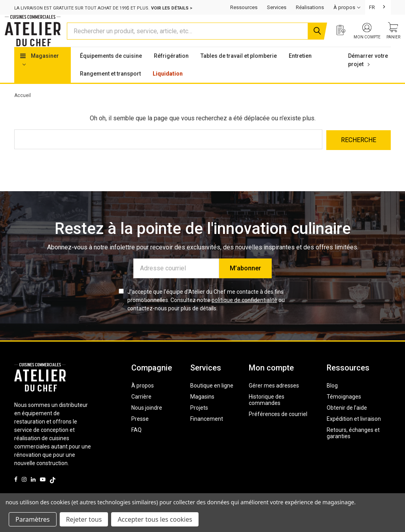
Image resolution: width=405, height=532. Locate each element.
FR (372, 7)
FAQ (136, 444)
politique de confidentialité (244, 314)
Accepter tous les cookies (155, 519)
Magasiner (40, 74)
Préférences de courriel (278, 428)
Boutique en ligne (212, 399)
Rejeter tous (84, 519)
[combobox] (378, 7)
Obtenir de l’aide (347, 422)
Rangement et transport (110, 89)
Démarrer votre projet (368, 75)
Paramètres (33, 519)
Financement (207, 433)
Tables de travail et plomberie (239, 71)
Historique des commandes (267, 414)
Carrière (141, 410)
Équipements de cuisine (111, 71)
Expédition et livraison (354, 433)
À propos (143, 399)
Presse (140, 433)
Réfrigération (171, 71)
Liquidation (168, 89)
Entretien (300, 71)
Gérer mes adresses (274, 399)
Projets (199, 422)
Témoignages (344, 410)
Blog (332, 399)
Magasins (202, 410)
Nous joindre (147, 422)
